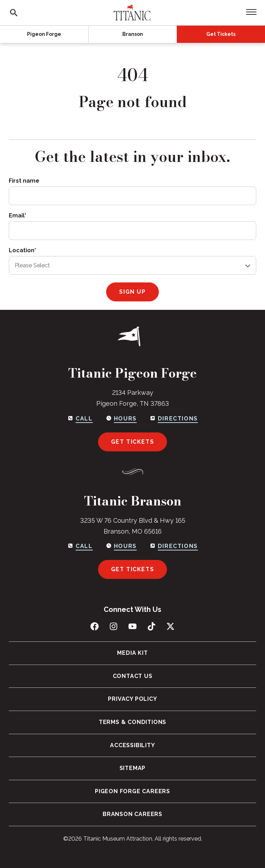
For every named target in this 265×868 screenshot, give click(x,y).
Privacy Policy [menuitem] (132, 699)
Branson (133, 34)
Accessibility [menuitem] (132, 745)
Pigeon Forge (44, 34)
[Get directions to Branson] (174, 546)
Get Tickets (221, 34)
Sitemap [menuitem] (133, 768)
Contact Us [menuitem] (133, 676)
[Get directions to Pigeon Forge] (174, 419)
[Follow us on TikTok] (151, 626)
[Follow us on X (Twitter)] (170, 626)
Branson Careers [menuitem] (132, 814)
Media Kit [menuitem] (132, 653)
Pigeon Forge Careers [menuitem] (132, 791)
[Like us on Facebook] (95, 626)
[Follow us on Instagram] (114, 626)
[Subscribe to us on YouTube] (132, 626)
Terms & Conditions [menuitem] (132, 722)
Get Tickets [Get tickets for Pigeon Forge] (133, 442)
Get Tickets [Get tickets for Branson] (133, 569)
